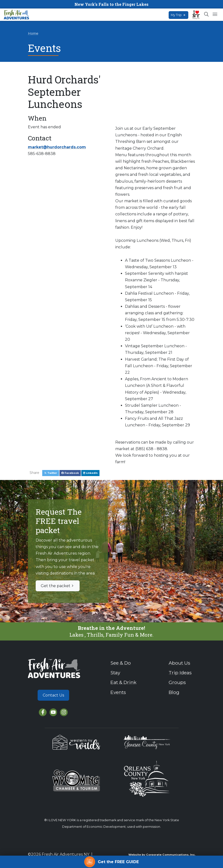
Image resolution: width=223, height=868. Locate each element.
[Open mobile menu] (215, 15)
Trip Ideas (180, 673)
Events (118, 692)
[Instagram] (64, 712)
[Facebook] (43, 712)
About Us (179, 663)
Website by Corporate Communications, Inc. (162, 855)
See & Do (121, 663)
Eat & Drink (123, 682)
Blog (174, 692)
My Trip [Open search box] (178, 15)
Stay (115, 673)
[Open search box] (207, 15)
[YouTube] (53, 712)
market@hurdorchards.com (57, 147)
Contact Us (53, 695)
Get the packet (58, 586)
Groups (177, 682)
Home (33, 33)
